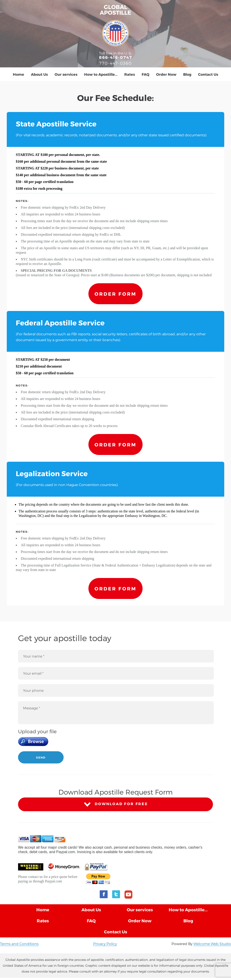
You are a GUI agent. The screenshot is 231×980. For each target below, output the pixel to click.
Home (18, 74)
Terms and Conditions (19, 944)
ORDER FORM (115, 294)
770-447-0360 (115, 63)
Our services (66, 74)
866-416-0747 (116, 57)
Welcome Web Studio (212, 944)
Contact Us (208, 74)
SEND (41, 757)
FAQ (146, 74)
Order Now (166, 74)
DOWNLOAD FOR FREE (115, 804)
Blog (187, 74)
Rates (130, 74)
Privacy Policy (105, 944)
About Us (39, 74)
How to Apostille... (101, 74)
